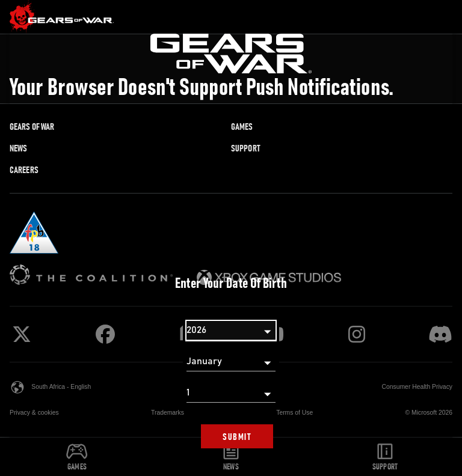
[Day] (231, 393)
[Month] (231, 362)
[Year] (231, 331)
